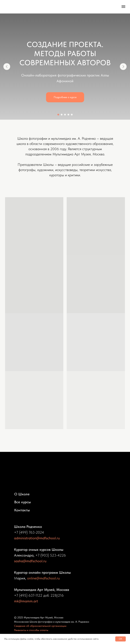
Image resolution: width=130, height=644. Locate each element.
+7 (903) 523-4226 (51, 555)
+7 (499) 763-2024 (29, 532)
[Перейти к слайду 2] (62, 115)
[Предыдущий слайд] (7, 67)
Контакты (22, 510)
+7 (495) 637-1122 (28, 595)
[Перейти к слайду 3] (65, 115)
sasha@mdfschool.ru (30, 561)
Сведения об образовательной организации (40, 626)
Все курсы (23, 502)
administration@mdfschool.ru (37, 538)
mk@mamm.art (26, 601)
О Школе (22, 494)
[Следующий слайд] (123, 67)
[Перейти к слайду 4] (68, 115)
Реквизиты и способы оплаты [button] (31, 630)
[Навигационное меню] (123, 7)
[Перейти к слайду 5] (72, 115)
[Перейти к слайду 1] (58, 115)
